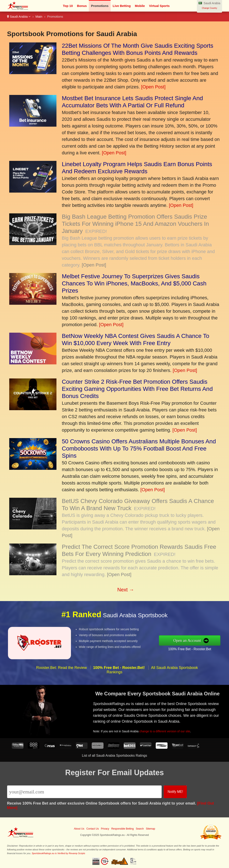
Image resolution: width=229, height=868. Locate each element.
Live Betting (122, 6)
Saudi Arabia (19, 16)
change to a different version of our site (166, 731)
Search (140, 829)
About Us (79, 829)
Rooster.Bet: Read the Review (61, 670)
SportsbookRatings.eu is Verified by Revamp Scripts (58, 853)
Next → (126, 590)
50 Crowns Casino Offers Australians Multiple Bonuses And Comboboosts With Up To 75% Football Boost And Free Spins (139, 448)
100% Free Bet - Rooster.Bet (192, 649)
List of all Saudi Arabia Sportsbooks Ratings (114, 756)
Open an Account (189, 640)
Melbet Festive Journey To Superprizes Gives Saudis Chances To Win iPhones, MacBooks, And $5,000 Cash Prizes (134, 283)
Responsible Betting (122, 829)
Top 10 (68, 6)
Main (39, 16)
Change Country (209, 8)
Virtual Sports (159, 6)
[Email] (84, 792)
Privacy (105, 829)
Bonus (82, 6)
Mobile (140, 6)
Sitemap (150, 829)
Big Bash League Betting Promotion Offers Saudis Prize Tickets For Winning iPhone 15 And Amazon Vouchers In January (135, 224)
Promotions (100, 6)
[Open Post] (153, 87)
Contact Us (92, 829)
